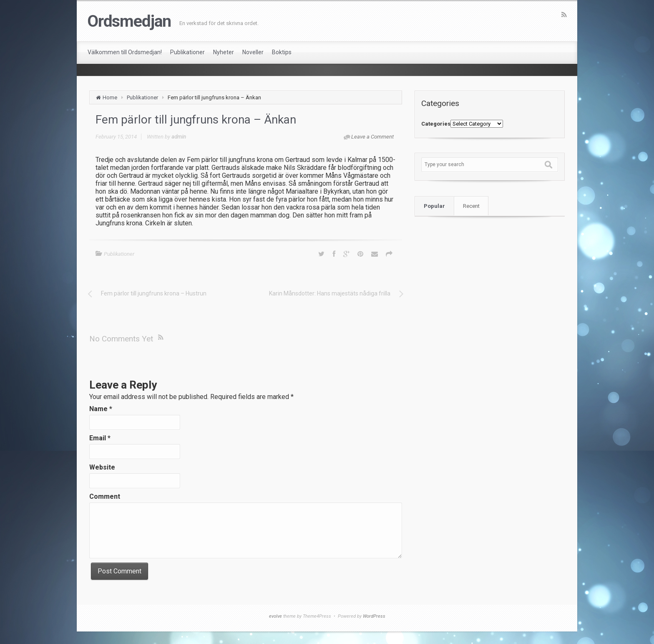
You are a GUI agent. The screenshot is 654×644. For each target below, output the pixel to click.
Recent (471, 206)
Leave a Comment (372, 137)
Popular (434, 206)
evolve (275, 616)
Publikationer (142, 97)
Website (102, 467)
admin (179, 137)
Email (100, 438)
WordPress (374, 616)
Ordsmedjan (129, 21)
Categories (436, 124)
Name (101, 409)
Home (110, 97)
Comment (105, 496)
